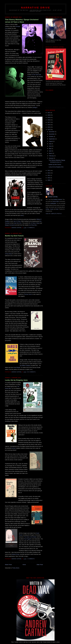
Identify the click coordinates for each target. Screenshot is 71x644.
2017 (49, 122)
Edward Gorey (15, 554)
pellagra (35, 107)
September (52, 139)
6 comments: (31, 228)
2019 (49, 117)
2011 (49, 175)
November (52, 134)
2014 (49, 130)
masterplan (53, 203)
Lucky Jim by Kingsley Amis (16, 380)
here (22, 215)
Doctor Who (56, 201)
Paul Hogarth (28, 539)
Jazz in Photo (17, 221)
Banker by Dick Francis (14, 236)
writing (47, 209)
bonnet (14, 448)
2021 (49, 113)
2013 (49, 171)
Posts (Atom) (16, 568)
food (57, 209)
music (52, 209)
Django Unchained (10, 225)
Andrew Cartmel (53, 197)
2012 (49, 173)
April (50, 151)
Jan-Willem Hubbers (25, 366)
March (51, 153)
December (52, 132)
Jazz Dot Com (18, 223)
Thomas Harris (28, 294)
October (51, 136)
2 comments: (31, 559)
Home (24, 565)
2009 (49, 180)
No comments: (32, 372)
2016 (49, 125)
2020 (49, 115)
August (51, 141)
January (51, 158)
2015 (49, 127)
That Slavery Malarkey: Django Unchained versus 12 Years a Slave (22, 21)
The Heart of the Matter (30, 537)
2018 (49, 120)
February (52, 156)
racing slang (8, 254)
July (50, 144)
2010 (49, 178)
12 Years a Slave (35, 223)
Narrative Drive (36, 8)
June (50, 146)
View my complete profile (54, 214)
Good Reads (17, 367)
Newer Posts (8, 565)
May (50, 149)
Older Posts (40, 565)
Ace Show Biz (33, 225)
